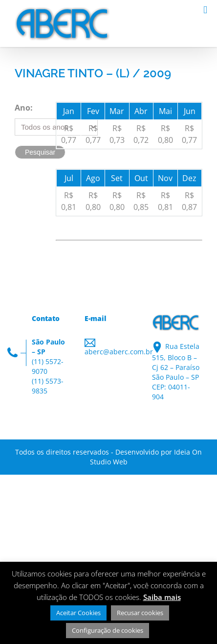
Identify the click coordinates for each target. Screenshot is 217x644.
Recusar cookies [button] (140, 613)
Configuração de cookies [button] (108, 630)
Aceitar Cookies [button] (78, 613)
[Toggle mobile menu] (205, 10)
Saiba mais (162, 597)
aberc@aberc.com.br (119, 352)
